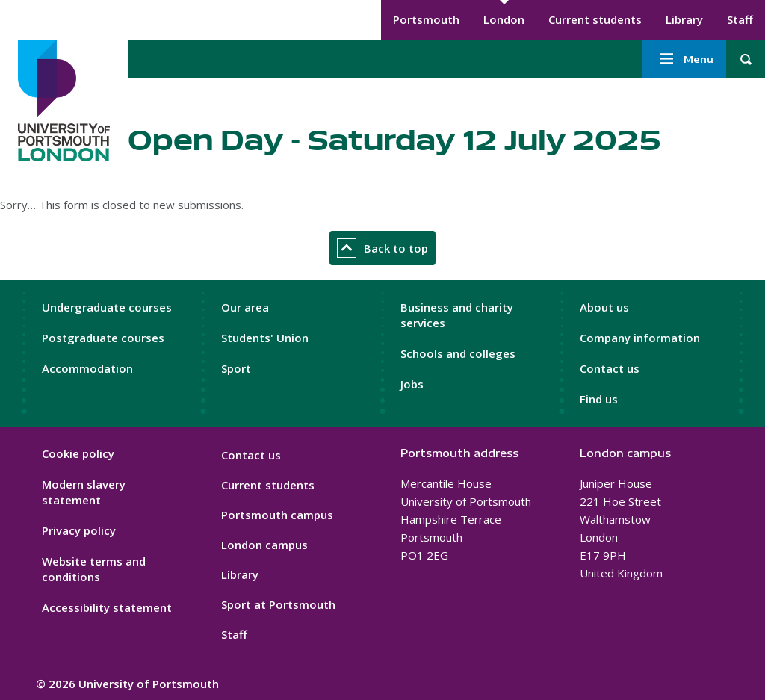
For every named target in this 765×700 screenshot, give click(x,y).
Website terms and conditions (94, 569)
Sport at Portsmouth (278, 604)
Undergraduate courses (107, 307)
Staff (740, 19)
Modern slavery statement (84, 492)
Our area (245, 307)
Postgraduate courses (103, 338)
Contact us (610, 368)
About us (604, 307)
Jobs (412, 384)
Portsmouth (426, 19)
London (504, 19)
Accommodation (87, 368)
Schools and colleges (458, 353)
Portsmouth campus (277, 515)
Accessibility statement (107, 607)
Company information (640, 338)
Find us (599, 399)
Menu (684, 59)
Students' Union (265, 338)
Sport (236, 368)
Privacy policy (79, 530)
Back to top (382, 248)
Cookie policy (78, 453)
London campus (264, 545)
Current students (595, 19)
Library (684, 19)
